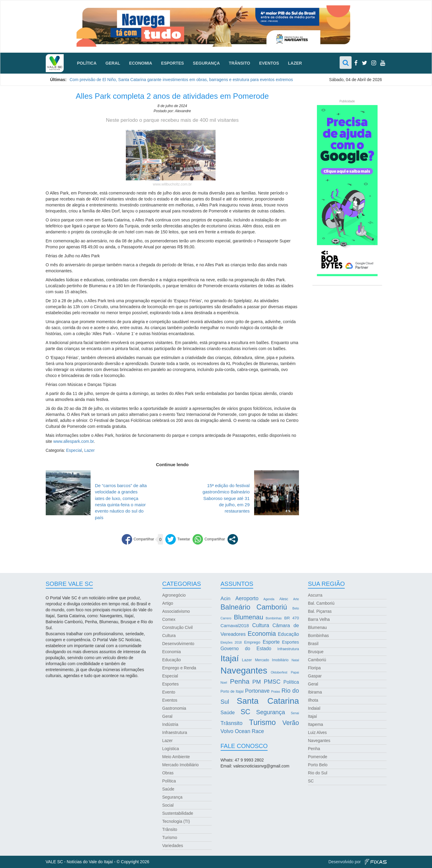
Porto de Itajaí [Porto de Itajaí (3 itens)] (232, 691)
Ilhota (313, 700)
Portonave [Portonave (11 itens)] (257, 691)
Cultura (169, 636)
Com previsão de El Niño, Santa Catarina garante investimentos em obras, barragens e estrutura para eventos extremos (181, 80)
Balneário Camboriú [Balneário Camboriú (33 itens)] (254, 607)
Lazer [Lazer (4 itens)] (247, 660)
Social (168, 805)
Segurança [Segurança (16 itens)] (271, 712)
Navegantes (319, 741)
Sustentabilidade (178, 813)
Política (87, 63)
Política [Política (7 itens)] (291, 682)
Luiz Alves (317, 732)
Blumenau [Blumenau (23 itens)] (248, 617)
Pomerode (318, 757)
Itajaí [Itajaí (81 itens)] (230, 658)
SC (311, 781)
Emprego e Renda (179, 668)
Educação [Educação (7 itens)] (288, 634)
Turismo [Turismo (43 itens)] (262, 722)
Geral (113, 63)
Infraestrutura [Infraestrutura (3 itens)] (288, 649)
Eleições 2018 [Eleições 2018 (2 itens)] (231, 642)
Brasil (313, 644)
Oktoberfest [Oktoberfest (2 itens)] (279, 672)
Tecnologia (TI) (176, 821)
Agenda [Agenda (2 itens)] (269, 599)
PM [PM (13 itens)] (257, 682)
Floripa (314, 668)
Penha (314, 749)
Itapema (316, 724)
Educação (172, 660)
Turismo (170, 837)
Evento (169, 692)
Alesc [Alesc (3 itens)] (284, 599)
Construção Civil (178, 627)
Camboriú (317, 660)
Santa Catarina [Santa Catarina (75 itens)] (268, 701)
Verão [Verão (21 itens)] (291, 723)
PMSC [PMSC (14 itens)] (272, 682)
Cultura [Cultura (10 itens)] (261, 625)
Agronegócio (174, 595)
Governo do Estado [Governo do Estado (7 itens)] (246, 649)
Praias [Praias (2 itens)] (276, 691)
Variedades (173, 846)
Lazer (295, 63)
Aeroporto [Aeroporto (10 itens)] (247, 598)
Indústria (170, 724)
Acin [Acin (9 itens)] (226, 599)
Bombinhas (318, 636)
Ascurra (315, 595)
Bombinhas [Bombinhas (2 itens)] (274, 618)
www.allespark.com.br (73, 441)
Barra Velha (319, 619)
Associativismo (176, 611)
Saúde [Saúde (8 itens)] (228, 712)
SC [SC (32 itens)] (246, 712)
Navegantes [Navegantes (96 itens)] (244, 670)
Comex (169, 619)
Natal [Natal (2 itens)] (295, 660)
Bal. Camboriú (321, 603)
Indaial (314, 708)
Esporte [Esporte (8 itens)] (271, 642)
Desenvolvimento (178, 644)
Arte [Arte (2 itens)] (296, 599)
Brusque (316, 652)
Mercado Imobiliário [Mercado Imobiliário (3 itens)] (272, 660)
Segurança (206, 63)
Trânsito (239, 63)
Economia (141, 63)
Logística (171, 749)
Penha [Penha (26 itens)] (240, 681)
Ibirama (315, 692)
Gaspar (315, 676)
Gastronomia (174, 708)
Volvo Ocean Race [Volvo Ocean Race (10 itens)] (242, 731)
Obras (168, 773)
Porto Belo (318, 765)
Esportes (173, 63)
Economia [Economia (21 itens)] (262, 634)
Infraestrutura (175, 732)
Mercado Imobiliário (181, 765)
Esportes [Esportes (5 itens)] (290, 642)
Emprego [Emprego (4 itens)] (252, 642)
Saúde (168, 789)
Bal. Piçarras (320, 611)
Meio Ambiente (176, 757)
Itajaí (312, 716)
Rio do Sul (318, 773)
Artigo (168, 603)
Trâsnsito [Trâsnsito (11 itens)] (232, 723)
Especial (74, 450)
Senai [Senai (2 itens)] (295, 713)
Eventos (269, 63)
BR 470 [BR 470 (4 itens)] (292, 618)
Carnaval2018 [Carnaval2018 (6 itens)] (235, 625)
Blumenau (317, 627)
